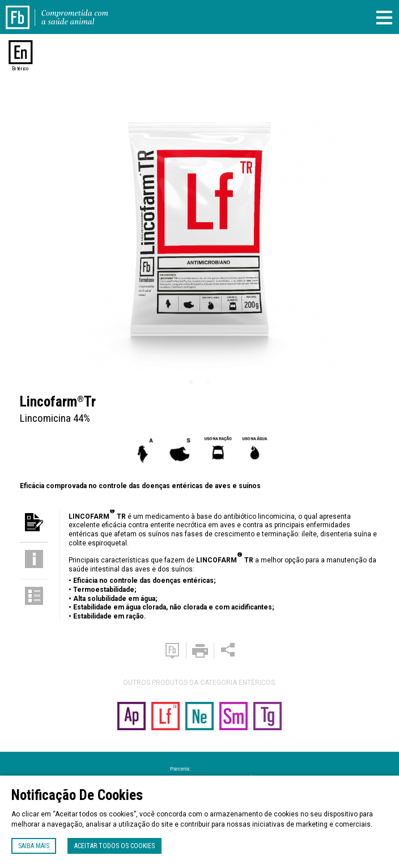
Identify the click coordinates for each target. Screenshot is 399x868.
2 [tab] (208, 382)
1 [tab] (191, 382)
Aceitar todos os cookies (114, 846)
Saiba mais (34, 846)
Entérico (21, 69)
